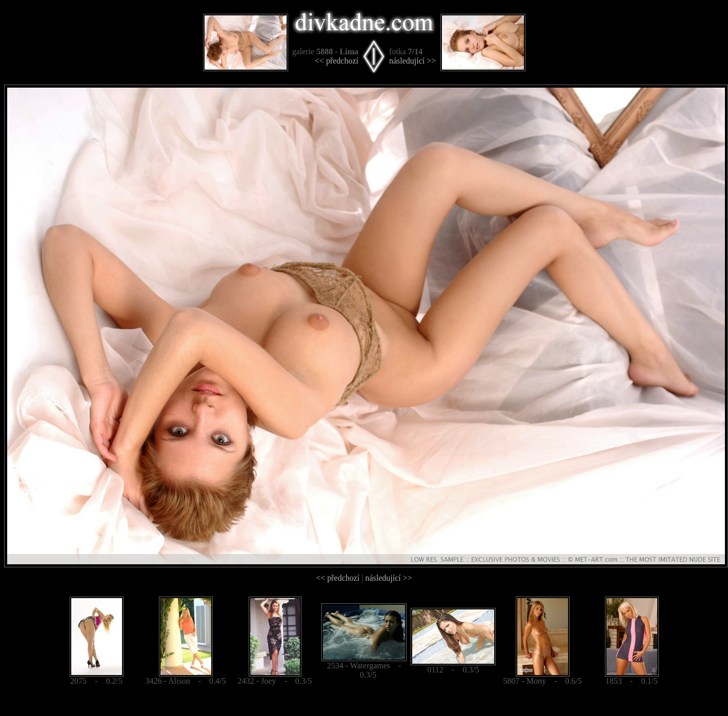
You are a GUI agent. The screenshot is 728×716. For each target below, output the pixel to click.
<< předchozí (337, 61)
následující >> (412, 61)
